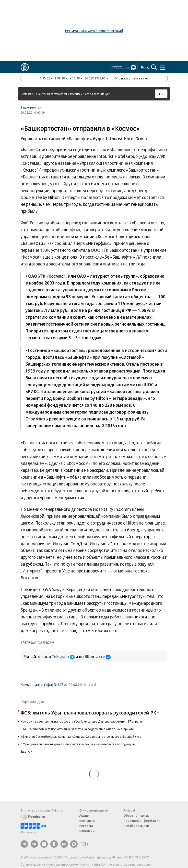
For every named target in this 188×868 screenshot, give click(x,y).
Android (129, 810)
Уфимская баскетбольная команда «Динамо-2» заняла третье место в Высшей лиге (81, 736)
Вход (145, 67)
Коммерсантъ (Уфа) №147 (42, 684)
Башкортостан (31, 107)
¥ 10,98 (75, 78)
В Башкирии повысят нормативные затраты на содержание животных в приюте (77, 729)
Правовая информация (142, 821)
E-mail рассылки (136, 826)
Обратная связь (136, 815)
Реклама (86, 826)
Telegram (64, 657)
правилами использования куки (90, 94)
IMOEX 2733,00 (95, 78)
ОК (161, 94)
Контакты (87, 821)
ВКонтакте (98, 657)
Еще (27, 752)
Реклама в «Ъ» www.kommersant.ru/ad (94, 31)
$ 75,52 (45, 78)
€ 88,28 (60, 78)
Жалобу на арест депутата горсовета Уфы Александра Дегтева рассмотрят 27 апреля (81, 721)
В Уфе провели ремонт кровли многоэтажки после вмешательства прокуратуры (78, 744)
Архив (84, 815)
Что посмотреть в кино (132, 78)
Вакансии (87, 831)
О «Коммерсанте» (94, 810)
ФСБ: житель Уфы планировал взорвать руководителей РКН (90, 713)
